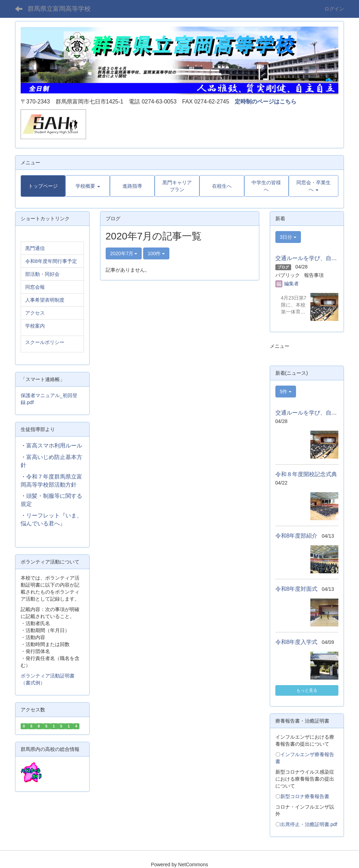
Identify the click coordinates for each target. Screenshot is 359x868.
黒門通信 (35, 248)
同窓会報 (35, 287)
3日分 (288, 237)
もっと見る (307, 690)
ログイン (334, 9)
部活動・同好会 (42, 274)
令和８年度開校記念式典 (306, 474)
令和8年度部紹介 (297, 536)
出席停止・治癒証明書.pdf (309, 824)
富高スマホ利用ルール (54, 446)
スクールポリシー (45, 342)
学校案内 (35, 326)
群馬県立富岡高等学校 (59, 9)
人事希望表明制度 (45, 300)
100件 (156, 253)
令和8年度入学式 (297, 642)
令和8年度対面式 (297, 589)
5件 (286, 392)
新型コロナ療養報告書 (305, 796)
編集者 (291, 284)
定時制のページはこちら (266, 102)
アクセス (35, 313)
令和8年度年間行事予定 (51, 261)
